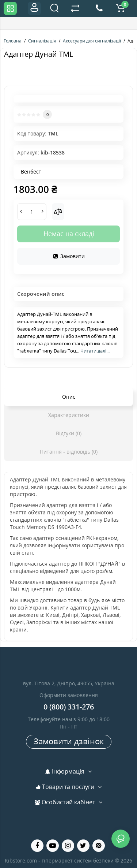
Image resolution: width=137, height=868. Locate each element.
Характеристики (69, 415)
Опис (69, 397)
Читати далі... (95, 351)
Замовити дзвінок (69, 741)
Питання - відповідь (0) (69, 452)
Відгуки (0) (69, 433)
